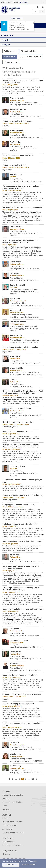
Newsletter (7, 854)
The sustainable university (12, 822)
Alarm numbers (8, 842)
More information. (30, 861)
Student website (28, 51)
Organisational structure (30, 57)
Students (16, 2)
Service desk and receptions (13, 795)
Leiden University (6, 2)
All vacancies (7, 829)
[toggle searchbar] (43, 7)
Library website (11, 62)
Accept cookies (11, 865)
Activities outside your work (13, 833)
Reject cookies (30, 865)
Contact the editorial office (12, 802)
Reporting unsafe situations (13, 845)
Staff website (10, 57)
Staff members (24, 2)
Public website (10, 51)
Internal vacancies (9, 825)
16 (34, 779)
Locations (6, 799)
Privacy (5, 806)
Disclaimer (6, 809)
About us (6, 818)
